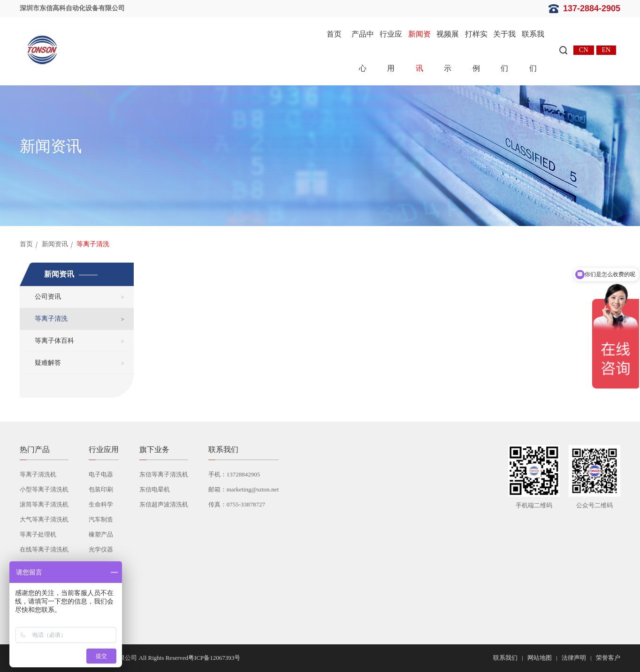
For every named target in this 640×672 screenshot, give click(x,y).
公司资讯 (48, 297)
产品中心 (363, 51)
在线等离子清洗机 (44, 549)
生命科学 (101, 504)
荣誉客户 (608, 658)
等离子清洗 (51, 319)
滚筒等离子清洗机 (44, 504)
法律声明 (574, 658)
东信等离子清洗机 (164, 474)
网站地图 (540, 658)
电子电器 (101, 474)
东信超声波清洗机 (164, 504)
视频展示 (448, 51)
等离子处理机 (38, 534)
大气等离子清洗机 (44, 519)
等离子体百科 (54, 341)
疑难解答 (48, 363)
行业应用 (391, 51)
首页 (334, 34)
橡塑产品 (101, 534)
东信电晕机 (155, 489)
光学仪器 (101, 549)
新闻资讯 (419, 51)
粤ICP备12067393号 (214, 658)
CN (583, 50)
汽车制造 (101, 519)
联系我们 (533, 51)
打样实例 (476, 51)
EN (606, 50)
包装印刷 (101, 489)
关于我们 (504, 51)
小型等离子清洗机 (44, 489)
